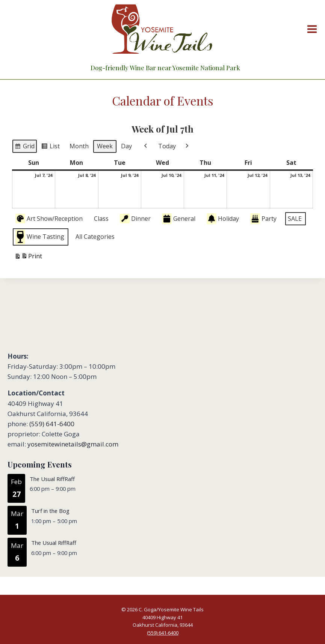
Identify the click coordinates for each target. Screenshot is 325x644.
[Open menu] (311, 29)
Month (79, 146)
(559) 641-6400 (52, 424)
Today (167, 146)
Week (105, 146)
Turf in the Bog (50, 511)
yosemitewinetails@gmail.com (73, 444)
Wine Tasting (40, 237)
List (50, 147)
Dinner (135, 219)
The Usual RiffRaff (52, 479)
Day (126, 146)
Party (263, 219)
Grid (24, 147)
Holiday (223, 219)
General (179, 219)
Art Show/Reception (49, 219)
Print (28, 257)
